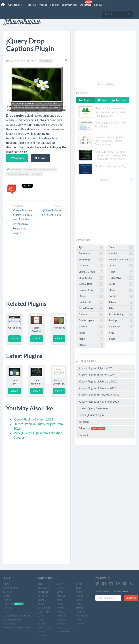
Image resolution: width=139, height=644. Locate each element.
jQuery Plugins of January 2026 (106, 388)
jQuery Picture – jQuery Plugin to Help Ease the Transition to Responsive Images (22, 222)
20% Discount (98, 429)
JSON (91, 333)
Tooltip (121, 321)
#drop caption (47, 170)
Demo (40, 158)
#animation (30, 170)
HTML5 (91, 327)
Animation (46, 61)
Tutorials (31, 5)
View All (116, 179)
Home (6, 584)
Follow (100, 5)
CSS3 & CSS (91, 278)
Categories (16, 5)
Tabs (121, 308)
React (121, 272)
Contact (106, 435)
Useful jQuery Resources (106, 408)
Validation (121, 327)
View (14, 338)
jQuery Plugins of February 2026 (106, 381)
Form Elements (91, 308)
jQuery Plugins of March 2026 (33, 419)
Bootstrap (91, 260)
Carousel (91, 266)
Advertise (86, 3)
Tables (121, 302)
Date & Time (91, 284)
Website (17, 158)
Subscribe (131, 598)
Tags (102, 100)
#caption (16, 170)
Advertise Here (106, 84)
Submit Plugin (70, 5)
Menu (121, 247)
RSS (5, 612)
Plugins (85, 100)
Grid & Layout (91, 321)
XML (121, 333)
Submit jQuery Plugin (106, 415)
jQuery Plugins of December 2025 (106, 395)
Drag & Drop (91, 290)
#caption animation (18, 174)
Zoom (121, 339)
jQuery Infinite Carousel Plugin (51, 213)
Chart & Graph (91, 272)
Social (121, 296)
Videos (43, 5)
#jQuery (37, 174)
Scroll (121, 284)
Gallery (91, 315)
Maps (91, 339)
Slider (121, 290)
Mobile (121, 254)
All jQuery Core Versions (17, 628)
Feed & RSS (91, 302)
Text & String (121, 315)
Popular (54, 5)
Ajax (91, 247)
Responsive (121, 278)
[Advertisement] (37, 267)
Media (91, 345)
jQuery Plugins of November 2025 (106, 402)
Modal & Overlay (121, 260)
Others (121, 266)
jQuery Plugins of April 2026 (106, 368)
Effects (91, 296)
